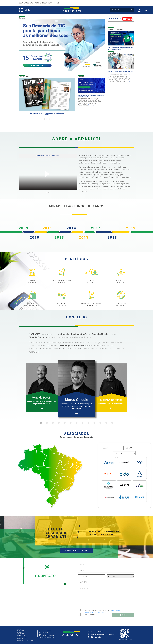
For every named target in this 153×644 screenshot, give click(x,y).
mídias (20, 632)
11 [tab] (100, 423)
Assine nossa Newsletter (47, 3)
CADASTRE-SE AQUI (76, 551)
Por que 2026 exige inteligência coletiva (120, 72)
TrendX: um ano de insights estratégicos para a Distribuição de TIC (120, 49)
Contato (20, 639)
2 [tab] (47, 423)
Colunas (81, 77)
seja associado (23, 637)
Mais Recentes (24, 77)
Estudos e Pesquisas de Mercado (91, 305)
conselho (21, 634)
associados (22, 636)
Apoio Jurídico (91, 281)
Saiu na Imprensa (114, 53)
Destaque (22, 18)
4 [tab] (59, 423)
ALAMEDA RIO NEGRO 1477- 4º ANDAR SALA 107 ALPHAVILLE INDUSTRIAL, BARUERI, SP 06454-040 (47, 634)
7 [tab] (77, 423)
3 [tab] (53, 423)
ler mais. (91, 105)
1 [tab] (41, 423)
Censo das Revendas (121, 305)
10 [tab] (94, 423)
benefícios (21, 631)
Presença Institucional (32, 281)
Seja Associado (26, 3)
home (19, 629)
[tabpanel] (47, 100)
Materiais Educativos (115, 29)
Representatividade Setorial (62, 281)
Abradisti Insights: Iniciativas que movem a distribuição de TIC (91, 96)
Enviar (123, 615)
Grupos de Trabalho (62, 305)
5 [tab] (65, 423)
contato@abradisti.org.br (103, 634)
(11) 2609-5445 (97, 631)
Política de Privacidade (26, 640)
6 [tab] (71, 423)
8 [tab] (83, 423)
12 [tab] (106, 423)
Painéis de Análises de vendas (32, 305)
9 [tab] (88, 423)
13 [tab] (112, 423)
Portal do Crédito (121, 281)
